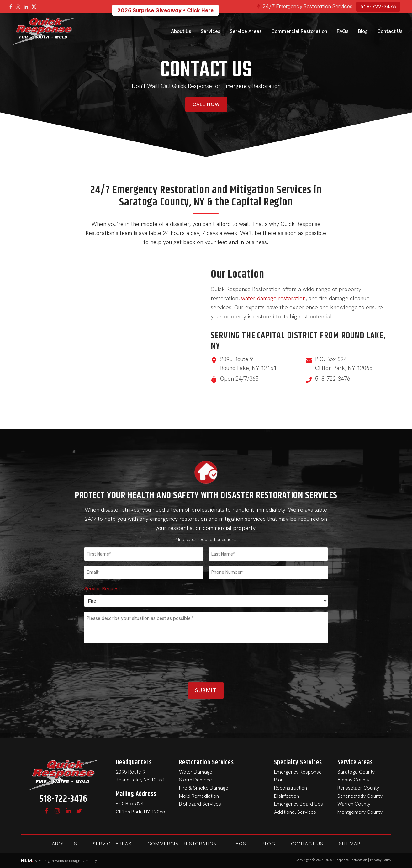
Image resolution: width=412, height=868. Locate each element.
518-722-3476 (378, 6)
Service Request (103, 825)
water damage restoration (273, 298)
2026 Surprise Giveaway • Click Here (165, 10)
